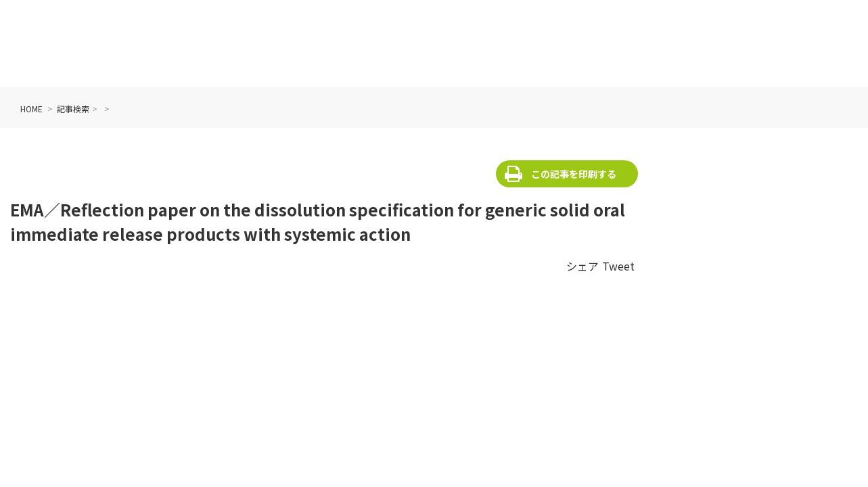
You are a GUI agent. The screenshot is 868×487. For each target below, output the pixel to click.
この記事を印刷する (574, 174)
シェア (583, 266)
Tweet (618, 266)
